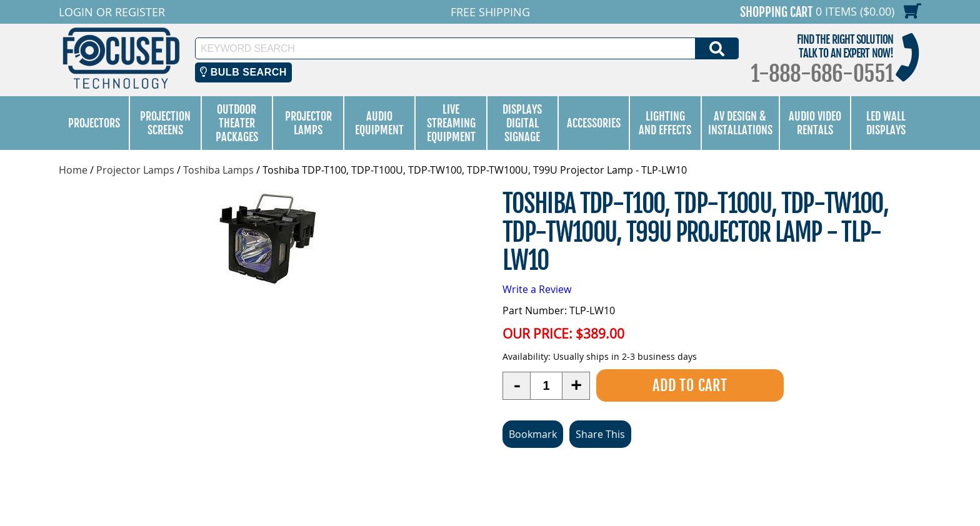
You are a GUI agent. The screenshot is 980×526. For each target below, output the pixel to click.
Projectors (94, 123)
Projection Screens (165, 123)
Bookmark (533, 434)
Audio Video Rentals (815, 123)
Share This (600, 434)
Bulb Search (243, 72)
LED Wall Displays (886, 123)
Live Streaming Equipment (451, 123)
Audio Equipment (379, 123)
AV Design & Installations (740, 123)
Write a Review (537, 289)
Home (73, 170)
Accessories (594, 123)
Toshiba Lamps (218, 170)
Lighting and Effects (665, 123)
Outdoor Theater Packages (237, 123)
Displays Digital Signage (522, 123)
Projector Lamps (308, 123)
